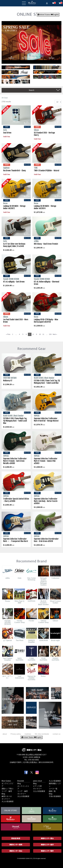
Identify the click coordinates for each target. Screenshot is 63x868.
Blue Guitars (6, 781)
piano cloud (38, 781)
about (5, 734)
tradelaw (28, 734)
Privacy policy (16, 734)
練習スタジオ (7, 796)
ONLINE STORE (32, 14)
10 (40, 334)
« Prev (8, 334)
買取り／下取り (8, 789)
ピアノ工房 (37, 786)
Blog (3, 794)
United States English (48, 15)
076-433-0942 (34, 760)
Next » (55, 334)
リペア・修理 (7, 791)
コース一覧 (53, 789)
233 (50, 334)
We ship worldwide (42, 734)
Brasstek (21, 781)
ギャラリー (6, 799)
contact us (57, 734)
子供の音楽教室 (55, 796)
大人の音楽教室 (8, 801)
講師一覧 (52, 791)
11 (43, 334)
